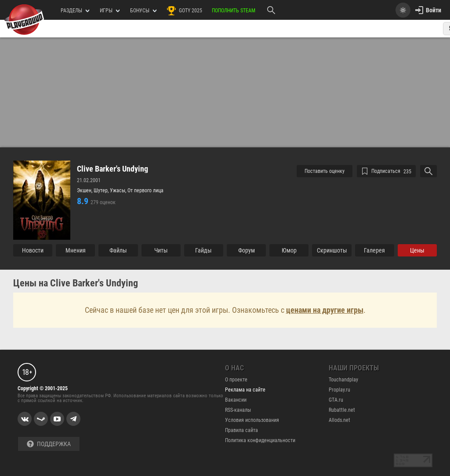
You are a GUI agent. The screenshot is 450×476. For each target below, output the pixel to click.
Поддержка (49, 444)
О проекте (236, 380)
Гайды (203, 250)
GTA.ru (336, 400)
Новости (33, 250)
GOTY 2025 (184, 11)
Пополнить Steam (234, 11)
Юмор (289, 250)
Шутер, (102, 190)
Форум (247, 250)
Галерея (374, 250)
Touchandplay (343, 380)
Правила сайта (241, 430)
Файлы (118, 250)
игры (110, 11)
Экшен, (85, 190)
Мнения (76, 250)
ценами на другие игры (325, 310)
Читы (161, 250)
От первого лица (145, 190)
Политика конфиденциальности (260, 440)
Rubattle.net (342, 410)
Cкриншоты (332, 250)
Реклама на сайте (245, 390)
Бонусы (143, 11)
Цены (417, 250)
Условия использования (252, 420)
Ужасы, (119, 190)
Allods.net (339, 420)
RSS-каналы (238, 410)
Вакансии (236, 400)
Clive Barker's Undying (112, 169)
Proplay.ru (339, 390)
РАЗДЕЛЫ (75, 11)
